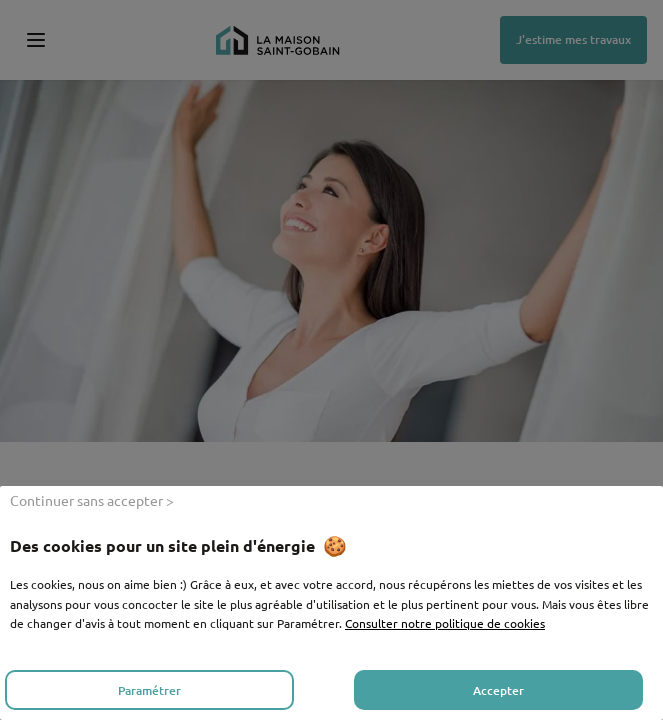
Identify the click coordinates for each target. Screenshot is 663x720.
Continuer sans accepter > (92, 500)
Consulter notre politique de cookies (445, 623)
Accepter (498, 690)
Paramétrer (149, 690)
